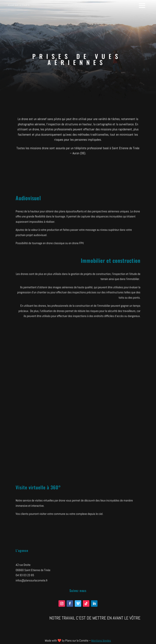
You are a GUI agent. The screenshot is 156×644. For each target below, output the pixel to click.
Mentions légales (101, 640)
